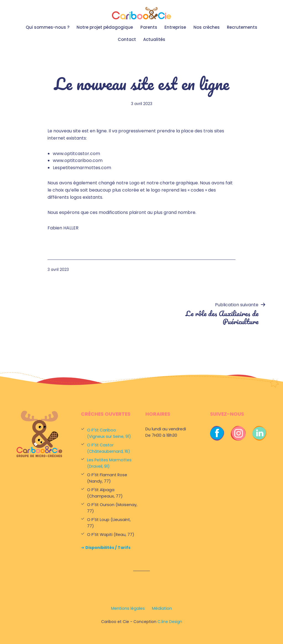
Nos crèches (207, 27)
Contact (127, 39)
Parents (149, 27)
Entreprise (175, 27)
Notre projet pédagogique (105, 27)
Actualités (154, 39)
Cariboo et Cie (141, 13)
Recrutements (242, 27)
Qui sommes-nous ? (48, 27)
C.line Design (170, 622)
